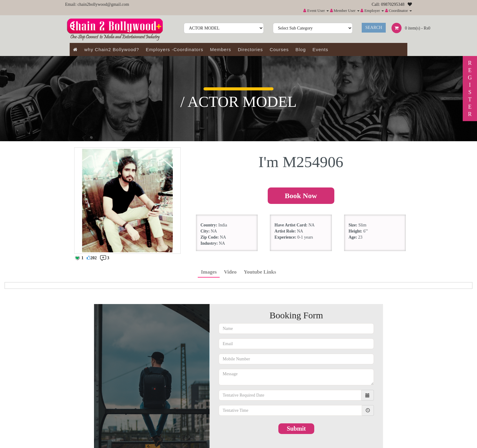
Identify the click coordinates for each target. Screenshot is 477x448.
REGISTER (470, 89)
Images (209, 272)
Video (230, 272)
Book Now (301, 196)
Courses (279, 49)
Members (221, 49)
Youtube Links (260, 272)
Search (374, 28)
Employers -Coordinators (174, 49)
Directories (251, 49)
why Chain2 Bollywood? (112, 49)
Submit (296, 429)
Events (320, 49)
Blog (301, 49)
